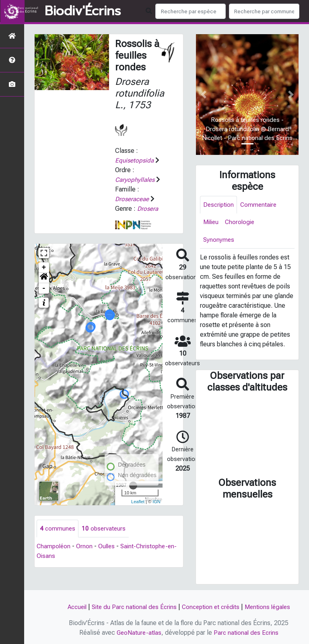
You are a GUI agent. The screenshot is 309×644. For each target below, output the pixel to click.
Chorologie (242, 223)
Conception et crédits (212, 607)
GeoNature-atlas (138, 633)
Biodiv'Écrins (83, 11)
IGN (157, 502)
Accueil (72, 607)
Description (219, 205)
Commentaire (261, 205)
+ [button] (44, 267)
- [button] (44, 288)
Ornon (86, 547)
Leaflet (138, 502)
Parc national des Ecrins (247, 633)
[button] (44, 278)
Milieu (212, 223)
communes (58, 529)
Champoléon (54, 547)
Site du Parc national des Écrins (132, 607)
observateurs (105, 529)
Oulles (109, 547)
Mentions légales (272, 607)
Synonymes (219, 241)
